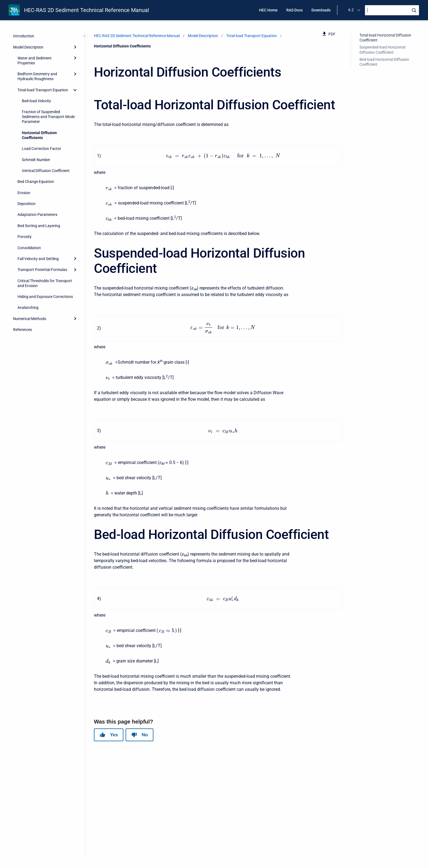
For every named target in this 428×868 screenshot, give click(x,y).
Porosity (25, 237)
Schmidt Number (36, 160)
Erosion (24, 193)
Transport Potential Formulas (42, 270)
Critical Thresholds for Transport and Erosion (45, 283)
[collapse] (75, 90)
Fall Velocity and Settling (38, 259)
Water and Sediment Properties (35, 61)
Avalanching (28, 308)
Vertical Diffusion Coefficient (46, 171)
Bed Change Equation (36, 182)
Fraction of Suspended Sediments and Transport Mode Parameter (48, 117)
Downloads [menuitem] (321, 10)
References (23, 330)
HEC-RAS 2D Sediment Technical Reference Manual (87, 10)
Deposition (26, 204)
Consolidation (29, 248)
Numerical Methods (30, 319)
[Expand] (75, 47)
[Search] (392, 10)
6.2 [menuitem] (351, 10)
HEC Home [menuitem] (268, 10)
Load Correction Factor (41, 149)
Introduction (24, 36)
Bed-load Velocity (36, 101)
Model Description (28, 47)
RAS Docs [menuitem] (295, 10)
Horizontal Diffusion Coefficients (39, 135)
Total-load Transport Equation (43, 90)
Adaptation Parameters (37, 215)
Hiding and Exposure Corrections (45, 297)
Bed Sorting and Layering (39, 226)
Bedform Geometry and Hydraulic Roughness (37, 76)
